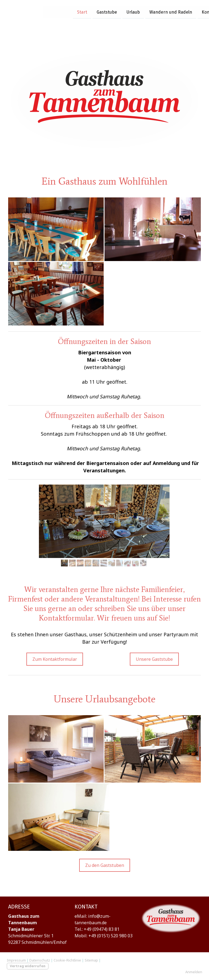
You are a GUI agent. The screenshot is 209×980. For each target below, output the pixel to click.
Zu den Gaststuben (105, 865)
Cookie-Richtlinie (67, 960)
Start (39, 10)
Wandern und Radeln (128, 10)
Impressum (16, 960)
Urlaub (90, 10)
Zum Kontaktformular (55, 659)
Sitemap (91, 960)
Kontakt (167, 10)
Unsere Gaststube (154, 659)
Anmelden (194, 972)
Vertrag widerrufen (28, 966)
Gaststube (64, 10)
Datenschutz (40, 960)
